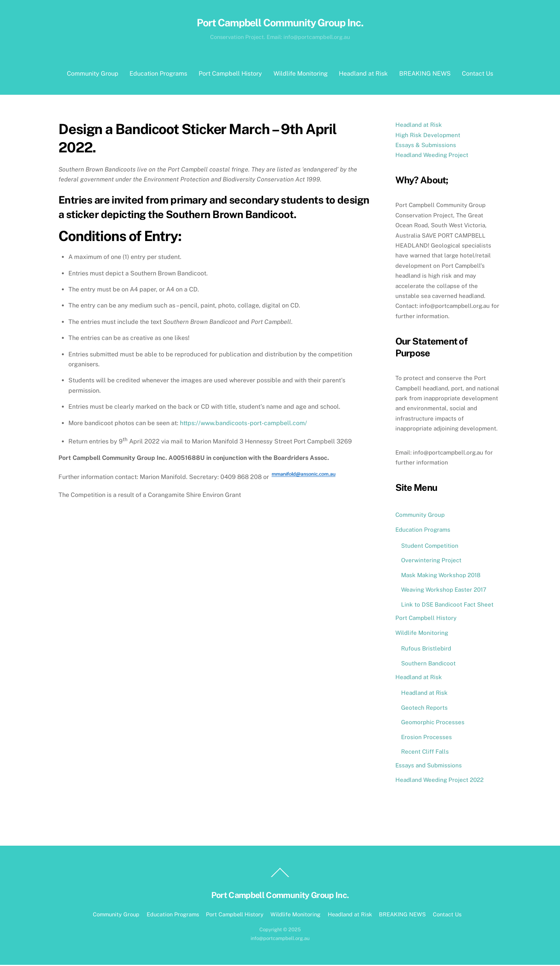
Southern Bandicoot (428, 664)
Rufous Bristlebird (426, 650)
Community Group (93, 75)
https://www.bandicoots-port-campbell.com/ (244, 424)
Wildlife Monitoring (301, 75)
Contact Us (477, 75)
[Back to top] (280, 878)
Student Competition (430, 546)
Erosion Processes (426, 738)
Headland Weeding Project (432, 156)
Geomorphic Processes (433, 723)
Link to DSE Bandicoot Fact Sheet (447, 606)
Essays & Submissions (426, 146)
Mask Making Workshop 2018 (441, 576)
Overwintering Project (431, 561)
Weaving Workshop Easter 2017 (444, 591)
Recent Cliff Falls (425, 753)
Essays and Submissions (429, 766)
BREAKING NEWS (425, 75)
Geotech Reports (424, 708)
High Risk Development (428, 136)
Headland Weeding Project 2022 (439, 781)
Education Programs (158, 75)
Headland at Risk (363, 75)
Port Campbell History (230, 75)
